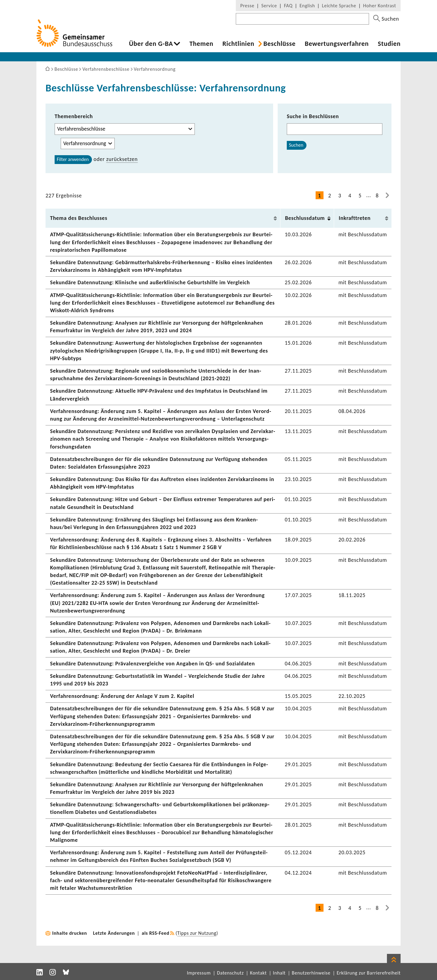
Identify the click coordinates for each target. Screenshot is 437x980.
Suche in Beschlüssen (313, 116)
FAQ (288, 6)
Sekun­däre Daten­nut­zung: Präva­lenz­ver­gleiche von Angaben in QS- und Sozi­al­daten (152, 664)
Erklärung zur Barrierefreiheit (369, 973)
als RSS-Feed (156, 933)
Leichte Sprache (339, 6)
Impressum (199, 973)
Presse (247, 6)
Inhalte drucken (70, 933)
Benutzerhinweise (311, 973)
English (307, 6)
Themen (201, 44)
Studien (389, 44)
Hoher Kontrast (380, 6)
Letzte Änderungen (114, 933)
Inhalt (279, 973)
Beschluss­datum (305, 218)
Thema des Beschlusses (79, 218)
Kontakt (258, 973)
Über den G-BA (151, 44)
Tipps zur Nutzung (197, 933)
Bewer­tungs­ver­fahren (337, 44)
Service (269, 6)
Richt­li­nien (238, 44)
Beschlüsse (279, 44)
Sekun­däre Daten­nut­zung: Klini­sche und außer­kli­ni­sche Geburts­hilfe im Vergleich (150, 282)
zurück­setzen (122, 159)
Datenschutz (230, 973)
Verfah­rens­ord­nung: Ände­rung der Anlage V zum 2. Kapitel (122, 696)
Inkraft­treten (355, 218)
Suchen (296, 145)
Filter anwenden (73, 159)
